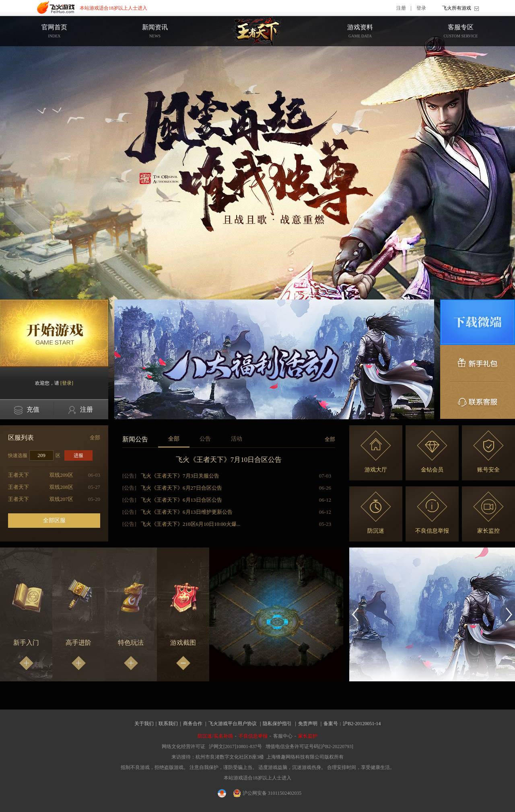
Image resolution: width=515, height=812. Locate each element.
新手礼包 (478, 363)
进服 (78, 455)
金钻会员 (432, 452)
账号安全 (488, 452)
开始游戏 (54, 333)
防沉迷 (376, 513)
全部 (95, 438)
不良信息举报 (432, 513)
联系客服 (478, 400)
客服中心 (283, 736)
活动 (237, 439)
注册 (401, 8)
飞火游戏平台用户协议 (233, 724)
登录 (421, 8)
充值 (27, 410)
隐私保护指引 (277, 724)
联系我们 (168, 724)
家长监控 (488, 513)
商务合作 (193, 724)
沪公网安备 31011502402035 (268, 793)
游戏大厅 (376, 452)
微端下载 (478, 322)
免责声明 (308, 724)
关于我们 (144, 724)
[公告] (129, 476)
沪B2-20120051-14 (362, 724)
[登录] (67, 383)
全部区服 (54, 520)
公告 (205, 439)
